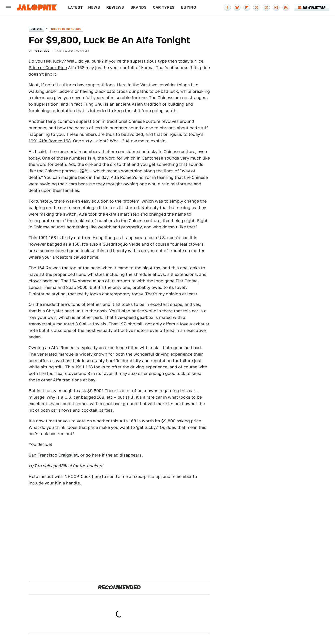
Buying (189, 7)
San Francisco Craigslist (53, 455)
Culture (36, 29)
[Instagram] (276, 7)
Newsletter (312, 7)
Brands (139, 7)
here (96, 455)
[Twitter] (257, 7)
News (94, 7)
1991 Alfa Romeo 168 (50, 141)
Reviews (115, 7)
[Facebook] (227, 7)
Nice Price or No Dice (66, 29)
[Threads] (266, 7)
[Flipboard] (247, 7)
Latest (75, 7)
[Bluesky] (237, 7)
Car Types (164, 7)
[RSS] (286, 7)
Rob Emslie (41, 51)
